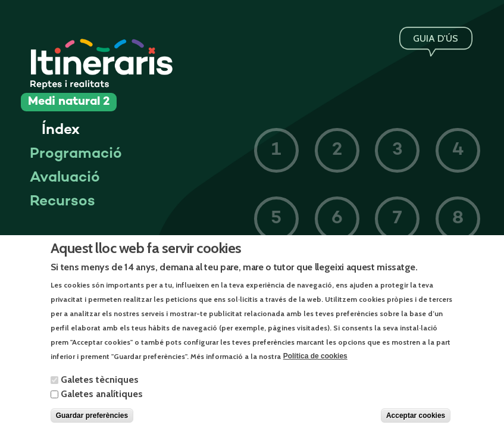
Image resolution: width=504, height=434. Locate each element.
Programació (76, 154)
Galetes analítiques (102, 404)
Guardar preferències (92, 426)
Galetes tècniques (100, 390)
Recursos (62, 202)
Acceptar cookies (416, 426)
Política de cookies (315, 367)
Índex (61, 130)
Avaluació (65, 178)
